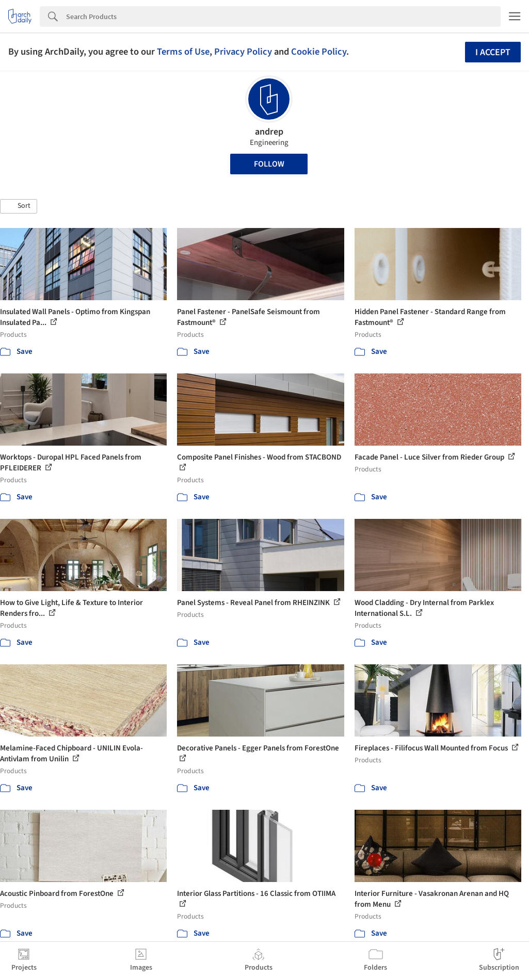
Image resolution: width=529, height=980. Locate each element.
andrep (269, 132)
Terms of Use (183, 52)
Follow (269, 164)
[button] (19, 206)
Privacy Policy (243, 52)
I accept (493, 52)
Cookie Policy (319, 52)
